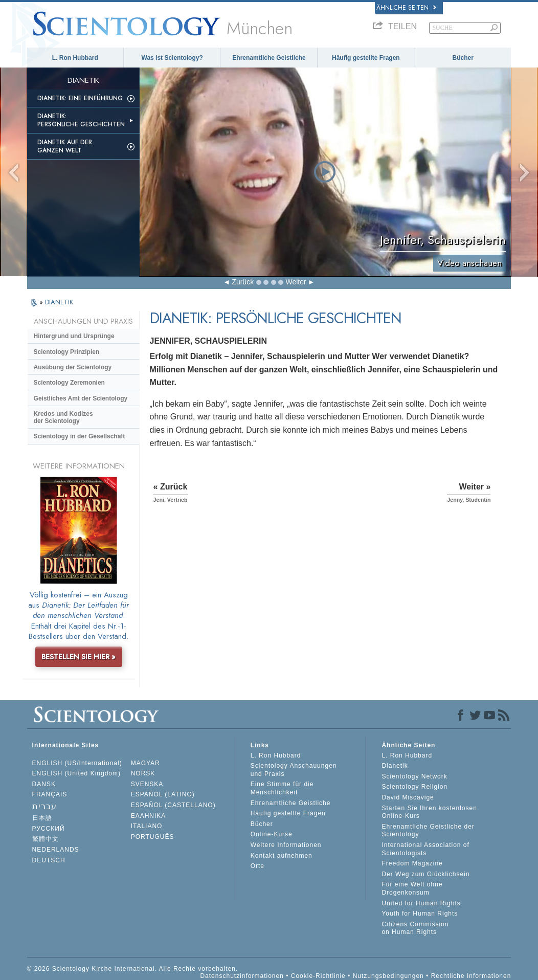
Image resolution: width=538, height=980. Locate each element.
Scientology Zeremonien (69, 383)
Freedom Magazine (412, 863)
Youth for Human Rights (420, 914)
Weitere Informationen (286, 845)
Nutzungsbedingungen (388, 976)
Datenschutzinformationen (242, 976)
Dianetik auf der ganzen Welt (65, 146)
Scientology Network (414, 776)
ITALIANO (147, 826)
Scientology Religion (414, 787)
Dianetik (395, 766)
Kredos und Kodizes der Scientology (63, 417)
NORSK (143, 773)
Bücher (463, 58)
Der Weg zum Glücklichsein (425, 874)
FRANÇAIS (50, 794)
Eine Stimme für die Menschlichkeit (282, 788)
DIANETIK (59, 302)
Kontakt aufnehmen (282, 856)
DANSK (44, 784)
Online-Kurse (272, 834)
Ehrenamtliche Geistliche (269, 58)
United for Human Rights (421, 903)
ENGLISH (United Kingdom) (76, 773)
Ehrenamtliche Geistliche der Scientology (428, 831)
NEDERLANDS (56, 850)
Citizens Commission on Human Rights (415, 928)
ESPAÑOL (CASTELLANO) (173, 805)
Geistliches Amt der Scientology (81, 398)
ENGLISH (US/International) (77, 763)
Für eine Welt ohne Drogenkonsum (412, 888)
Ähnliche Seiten (406, 8)
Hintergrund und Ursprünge (74, 336)
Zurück (243, 282)
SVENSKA (147, 784)
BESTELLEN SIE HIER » (79, 657)
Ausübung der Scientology (73, 367)
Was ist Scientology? (172, 58)
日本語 (42, 818)
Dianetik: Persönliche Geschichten (81, 120)
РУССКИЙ (49, 829)
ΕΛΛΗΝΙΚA (149, 816)
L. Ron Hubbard (75, 58)
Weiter (296, 282)
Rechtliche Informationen (471, 976)
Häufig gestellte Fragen (366, 58)
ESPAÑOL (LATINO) (163, 794)
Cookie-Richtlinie (318, 976)
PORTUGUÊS (153, 837)
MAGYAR (145, 763)
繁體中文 (46, 839)
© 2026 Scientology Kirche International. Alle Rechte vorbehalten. (133, 969)
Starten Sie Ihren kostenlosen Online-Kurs (429, 812)
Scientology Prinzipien (67, 352)
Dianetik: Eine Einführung (80, 98)
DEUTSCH (49, 860)
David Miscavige (408, 797)
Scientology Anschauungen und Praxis (294, 770)
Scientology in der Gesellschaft (80, 436)
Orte (257, 866)
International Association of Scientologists (425, 849)
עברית (44, 806)
